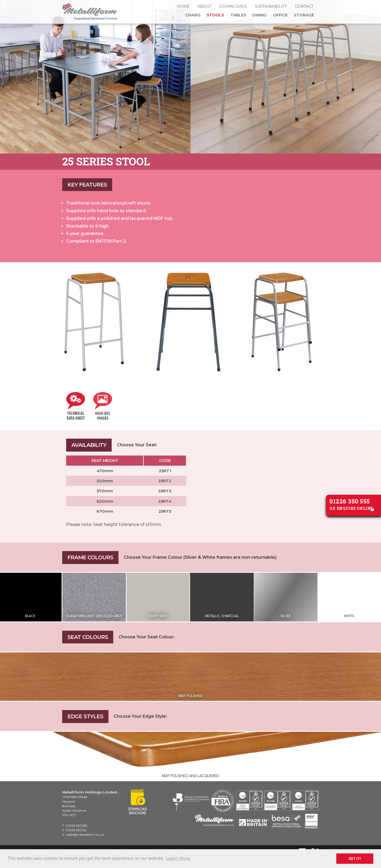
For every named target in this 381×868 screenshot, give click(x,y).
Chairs (193, 15)
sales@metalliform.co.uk (85, 835)
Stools (215, 15)
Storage (304, 15)
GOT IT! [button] (355, 858)
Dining (260, 15)
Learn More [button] (178, 858)
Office (280, 15)
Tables (238, 15)
